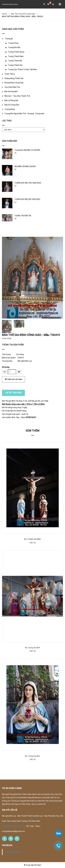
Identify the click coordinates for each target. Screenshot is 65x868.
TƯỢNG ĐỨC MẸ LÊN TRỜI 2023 (27, 199)
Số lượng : (6, 367)
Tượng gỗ (9, 39)
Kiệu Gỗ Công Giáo (12, 105)
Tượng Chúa (13, 43)
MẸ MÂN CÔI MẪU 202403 (25, 166)
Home (4, 14)
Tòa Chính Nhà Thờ (12, 87)
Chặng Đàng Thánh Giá (14, 78)
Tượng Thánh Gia (15, 65)
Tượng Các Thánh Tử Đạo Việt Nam (23, 69)
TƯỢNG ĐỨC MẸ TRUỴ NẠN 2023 (28, 183)
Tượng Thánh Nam (16, 56)
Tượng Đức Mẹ (14, 47)
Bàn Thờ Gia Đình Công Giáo (23, 14)
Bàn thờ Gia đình (11, 91)
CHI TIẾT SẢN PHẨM (13, 393)
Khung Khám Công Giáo (14, 83)
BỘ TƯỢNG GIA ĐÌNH (32, 539)
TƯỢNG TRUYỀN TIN (23, 216)
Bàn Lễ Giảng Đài (11, 100)
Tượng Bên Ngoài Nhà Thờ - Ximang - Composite (24, 114)
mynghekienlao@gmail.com (13, 831)
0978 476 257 (20, 826)
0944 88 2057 (8, 826)
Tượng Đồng (10, 109)
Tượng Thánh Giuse (16, 52)
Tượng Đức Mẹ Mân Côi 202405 (27, 150)
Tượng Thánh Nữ (15, 61)
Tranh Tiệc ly (10, 74)
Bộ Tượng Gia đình (32, 648)
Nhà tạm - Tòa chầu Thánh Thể (17, 96)
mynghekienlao (13, 852)
